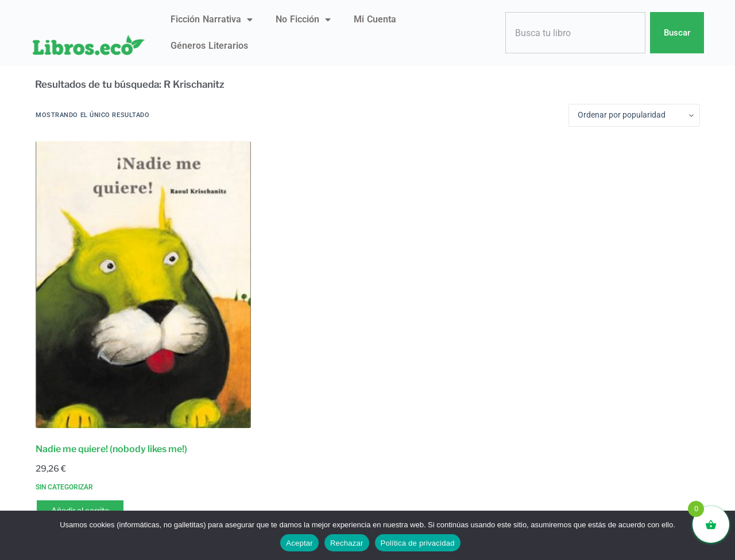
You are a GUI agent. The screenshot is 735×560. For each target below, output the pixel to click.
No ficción (303, 20)
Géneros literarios (209, 46)
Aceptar (299, 543)
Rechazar (347, 543)
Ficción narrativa (212, 20)
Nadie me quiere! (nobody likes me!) (111, 449)
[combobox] (575, 33)
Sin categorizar (64, 487)
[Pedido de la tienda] (634, 115)
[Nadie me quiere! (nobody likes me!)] (143, 285)
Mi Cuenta (375, 19)
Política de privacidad (418, 543)
